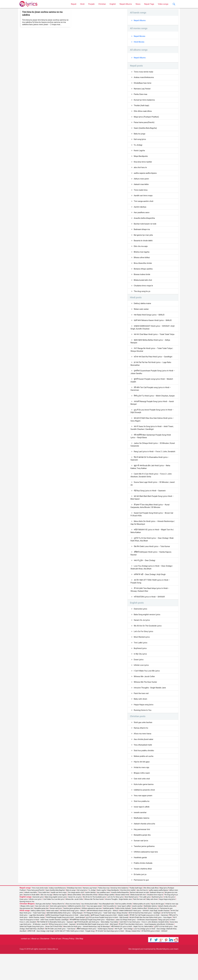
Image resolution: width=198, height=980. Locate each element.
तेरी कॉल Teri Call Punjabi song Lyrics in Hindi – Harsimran (152, 399)
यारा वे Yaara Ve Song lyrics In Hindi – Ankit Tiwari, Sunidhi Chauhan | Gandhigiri (153, 441)
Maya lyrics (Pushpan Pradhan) (147, 118)
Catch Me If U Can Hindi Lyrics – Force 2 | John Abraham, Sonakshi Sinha (152, 493)
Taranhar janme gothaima (145, 872)
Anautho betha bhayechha (145, 222)
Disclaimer (45, 965)
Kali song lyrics (140, 141)
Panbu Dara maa (141, 95)
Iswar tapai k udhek (142, 832)
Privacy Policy (68, 965)
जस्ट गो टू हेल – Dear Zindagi (145, 580)
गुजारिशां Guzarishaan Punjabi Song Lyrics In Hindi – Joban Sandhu (153, 381)
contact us (25, 965)
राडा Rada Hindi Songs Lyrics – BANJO (150, 320)
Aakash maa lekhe (142, 187)
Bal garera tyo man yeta (144, 239)
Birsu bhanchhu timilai (143, 267)
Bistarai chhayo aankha (144, 273)
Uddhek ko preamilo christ (145, 814)
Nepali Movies (140, 36)
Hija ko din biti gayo (142, 786)
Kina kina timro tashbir (143, 164)
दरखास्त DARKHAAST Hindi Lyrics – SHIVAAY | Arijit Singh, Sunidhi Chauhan (151, 333)
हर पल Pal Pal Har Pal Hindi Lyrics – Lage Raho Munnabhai (152, 373)
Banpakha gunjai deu (143, 860)
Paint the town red (141, 716)
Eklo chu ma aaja (141, 250)
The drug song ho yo (142, 296)
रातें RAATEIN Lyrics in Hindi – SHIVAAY (150, 617)
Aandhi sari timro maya (144, 199)
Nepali (74, 4)
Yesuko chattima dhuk (143, 895)
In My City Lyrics (141, 676)
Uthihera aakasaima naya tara (146, 877)
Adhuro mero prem (142, 181)
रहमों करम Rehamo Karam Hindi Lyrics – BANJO (153, 326)
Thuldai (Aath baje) (142, 107)
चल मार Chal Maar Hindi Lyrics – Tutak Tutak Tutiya (151, 341)
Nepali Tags (149, 4)
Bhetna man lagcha (142, 256)
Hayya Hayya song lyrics (144, 727)
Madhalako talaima (142, 843)
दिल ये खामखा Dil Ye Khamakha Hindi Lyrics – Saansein (151, 476)
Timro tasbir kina (141, 193)
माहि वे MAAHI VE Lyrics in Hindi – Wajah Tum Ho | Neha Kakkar (153, 550)
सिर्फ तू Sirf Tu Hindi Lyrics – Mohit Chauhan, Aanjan (150, 407)
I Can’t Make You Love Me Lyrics (147, 693)
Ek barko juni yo (140, 900)
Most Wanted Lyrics (142, 658)
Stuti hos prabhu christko (144, 774)
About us (35, 965)
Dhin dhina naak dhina (143, 113)
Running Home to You (143, 733)
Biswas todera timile (142, 279)
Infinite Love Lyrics (142, 687)
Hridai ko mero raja (142, 791)
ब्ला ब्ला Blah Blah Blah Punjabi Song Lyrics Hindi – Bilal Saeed (153, 516)
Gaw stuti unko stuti (142, 803)
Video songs (163, 4)
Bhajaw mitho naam (142, 797)
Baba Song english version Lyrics (148, 635)
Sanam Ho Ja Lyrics (142, 641)
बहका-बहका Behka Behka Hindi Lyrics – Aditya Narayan (151, 350)
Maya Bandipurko (141, 158)
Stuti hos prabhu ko (142, 826)
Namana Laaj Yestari (143, 90)
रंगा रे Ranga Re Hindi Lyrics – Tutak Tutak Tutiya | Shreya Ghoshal (152, 359)
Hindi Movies (139, 42)
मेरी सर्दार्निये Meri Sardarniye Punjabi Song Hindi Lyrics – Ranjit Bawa (151, 450)
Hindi (82, 4)
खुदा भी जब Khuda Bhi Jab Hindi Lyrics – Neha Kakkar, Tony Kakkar (151, 484)
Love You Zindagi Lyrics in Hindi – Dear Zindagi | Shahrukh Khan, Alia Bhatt (152, 587)
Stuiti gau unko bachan (143, 745)
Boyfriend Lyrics (141, 670)
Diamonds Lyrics (141, 630)
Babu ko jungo (140, 135)
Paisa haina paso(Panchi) (145, 124)
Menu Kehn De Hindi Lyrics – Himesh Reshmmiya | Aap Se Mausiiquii (153, 542)
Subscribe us (53, 975)
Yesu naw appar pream (143, 820)
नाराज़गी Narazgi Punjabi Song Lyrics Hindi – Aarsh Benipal (153, 416)
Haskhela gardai (141, 883)
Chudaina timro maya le (144, 290)
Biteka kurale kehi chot (143, 285)
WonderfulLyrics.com (165, 975)
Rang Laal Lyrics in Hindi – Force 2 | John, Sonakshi (150, 467)
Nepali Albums (126, 4)
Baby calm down (141, 722)
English (113, 4)
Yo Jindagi (138, 147)
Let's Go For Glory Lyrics (144, 653)
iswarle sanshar (140, 837)
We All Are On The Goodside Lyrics (148, 647)
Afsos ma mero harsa (143, 757)
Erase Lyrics (139, 681)
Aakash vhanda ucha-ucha (145, 849)
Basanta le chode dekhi (144, 244)
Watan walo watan (142, 314)
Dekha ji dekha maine (143, 308)
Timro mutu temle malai (144, 72)
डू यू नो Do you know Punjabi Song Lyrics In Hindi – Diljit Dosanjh (153, 424)
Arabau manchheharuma (144, 78)
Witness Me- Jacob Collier (145, 699)
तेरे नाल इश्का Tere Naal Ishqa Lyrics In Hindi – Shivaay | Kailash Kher (151, 610)
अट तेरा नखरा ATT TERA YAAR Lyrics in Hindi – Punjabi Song (151, 602)
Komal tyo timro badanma (145, 101)
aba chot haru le (141, 170)
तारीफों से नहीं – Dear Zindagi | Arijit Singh (150, 595)
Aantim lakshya (140, 210)
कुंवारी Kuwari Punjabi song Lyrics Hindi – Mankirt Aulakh (153, 390)
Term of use (56, 965)
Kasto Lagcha (140, 153)
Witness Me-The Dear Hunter (146, 704)
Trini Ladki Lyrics (141, 664)
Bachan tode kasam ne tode (146, 227)
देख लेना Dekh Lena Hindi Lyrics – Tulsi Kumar (153, 566)
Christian (102, 4)
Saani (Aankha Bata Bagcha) (146, 130)
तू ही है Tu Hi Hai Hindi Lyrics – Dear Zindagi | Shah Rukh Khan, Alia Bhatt (153, 559)
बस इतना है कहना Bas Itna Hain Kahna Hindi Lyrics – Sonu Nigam (153, 433)
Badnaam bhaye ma (142, 233)
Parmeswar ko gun (142, 906)
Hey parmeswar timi (142, 854)
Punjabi (91, 4)
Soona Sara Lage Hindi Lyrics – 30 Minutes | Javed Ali (151, 502)
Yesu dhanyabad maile (143, 768)
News (138, 4)
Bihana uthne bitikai (142, 262)
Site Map (79, 965)
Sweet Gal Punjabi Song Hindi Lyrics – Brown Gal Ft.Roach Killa (153, 533)
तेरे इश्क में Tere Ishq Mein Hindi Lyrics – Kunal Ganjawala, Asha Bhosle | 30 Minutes (151, 525)
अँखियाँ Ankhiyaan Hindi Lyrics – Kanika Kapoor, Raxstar (152, 573)
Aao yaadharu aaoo (142, 216)
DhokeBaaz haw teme (143, 84)
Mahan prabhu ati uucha (144, 780)
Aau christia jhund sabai (144, 763)
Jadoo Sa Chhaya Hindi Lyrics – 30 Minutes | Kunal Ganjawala (151, 459)
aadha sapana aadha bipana (146, 176)
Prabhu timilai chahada (144, 889)
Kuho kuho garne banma (144, 809)
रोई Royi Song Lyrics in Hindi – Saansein (150, 509)
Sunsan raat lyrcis (141, 866)
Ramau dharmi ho (141, 751)
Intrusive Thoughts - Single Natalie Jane (151, 710)
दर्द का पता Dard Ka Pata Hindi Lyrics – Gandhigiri (154, 366)
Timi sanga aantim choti (144, 204)
